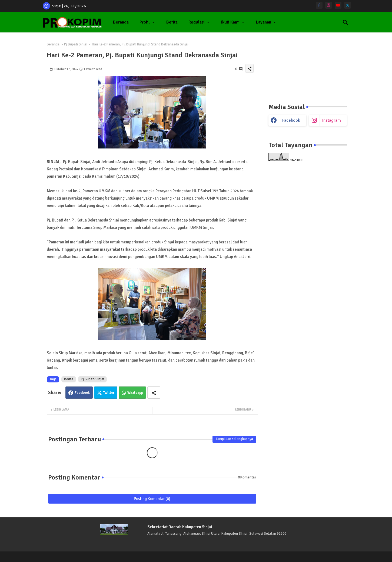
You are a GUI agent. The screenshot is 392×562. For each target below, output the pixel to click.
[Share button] (154, 393)
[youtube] (338, 5)
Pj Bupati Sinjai (76, 44)
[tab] (121, 22)
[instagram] (329, 5)
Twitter (109, 393)
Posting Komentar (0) (152, 499)
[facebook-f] (319, 5)
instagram (332, 120)
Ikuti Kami (230, 22)
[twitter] (348, 5)
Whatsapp (135, 393)
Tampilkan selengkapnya (234, 439)
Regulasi (197, 22)
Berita (172, 22)
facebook (291, 120)
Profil (145, 22)
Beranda (121, 22)
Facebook (82, 393)
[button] (346, 22)
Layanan (264, 22)
